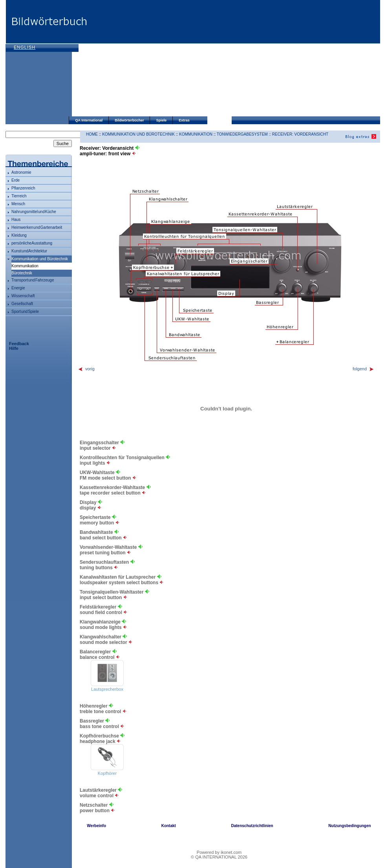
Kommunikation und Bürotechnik (40, 259)
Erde (16, 180)
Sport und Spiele (25, 312)
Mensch (18, 204)
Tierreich (19, 196)
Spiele (162, 120)
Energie (18, 288)
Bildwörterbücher (129, 120)
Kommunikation (196, 134)
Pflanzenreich (23, 188)
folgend (363, 369)
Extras (184, 120)
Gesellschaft (22, 304)
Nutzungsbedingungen (349, 826)
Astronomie (21, 172)
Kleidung (19, 235)
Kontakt (169, 826)
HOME (92, 134)
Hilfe (14, 348)
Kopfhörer (107, 773)
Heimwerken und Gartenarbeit (37, 227)
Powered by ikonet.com (219, 852)
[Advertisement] (167, 59)
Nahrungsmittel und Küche (34, 212)
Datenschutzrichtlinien (252, 826)
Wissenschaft (23, 296)
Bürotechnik (22, 273)
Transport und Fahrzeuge (33, 280)
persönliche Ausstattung (32, 243)
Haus (16, 220)
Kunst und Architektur (29, 251)
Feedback (19, 344)
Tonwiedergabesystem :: (244, 134)
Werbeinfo (96, 826)
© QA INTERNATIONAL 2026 (219, 857)
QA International (89, 120)
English (25, 47)
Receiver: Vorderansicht (300, 134)
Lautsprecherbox (107, 689)
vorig (86, 369)
